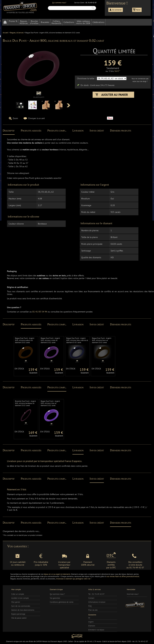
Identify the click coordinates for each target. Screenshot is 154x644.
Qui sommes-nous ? (57, 594)
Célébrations (98, 22)
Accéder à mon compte (20, 598)
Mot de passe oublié (19, 618)
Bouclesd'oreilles (34, 22)
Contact (91, 598)
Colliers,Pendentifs (56, 22)
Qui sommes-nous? (59, 3)
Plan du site (93, 610)
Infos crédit (97, 131)
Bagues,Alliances (24, 22)
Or (89, 618)
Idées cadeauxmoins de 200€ (83, 22)
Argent (91, 622)
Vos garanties (55, 598)
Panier (138, 10)
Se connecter (117, 10)
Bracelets (45, 22)
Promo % (13, 21)
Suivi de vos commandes (21, 606)
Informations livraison (97, 602)
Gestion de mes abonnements (23, 610)
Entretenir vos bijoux (96, 630)
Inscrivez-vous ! (133, 594)
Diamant (92, 626)
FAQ (90, 606)
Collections (69, 22)
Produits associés (31, 131)
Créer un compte (18, 594)
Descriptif (9, 131)
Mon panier (16, 602)
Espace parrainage (18, 614)
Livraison (78, 131)
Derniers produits (121, 131)
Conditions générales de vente (62, 602)
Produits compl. (57, 131)
